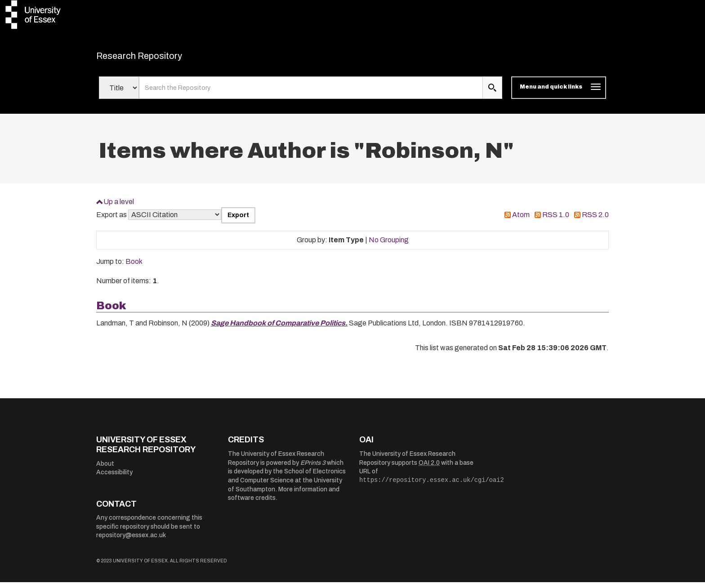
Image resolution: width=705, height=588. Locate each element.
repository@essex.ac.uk (131, 541)
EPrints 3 (313, 468)
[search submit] (492, 94)
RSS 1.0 (556, 220)
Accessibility (114, 478)
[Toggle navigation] (559, 94)
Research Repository (159, 58)
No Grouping (389, 245)
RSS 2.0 (595, 220)
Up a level (119, 207)
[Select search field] (119, 94)
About (105, 469)
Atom (521, 220)
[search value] (311, 94)
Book (134, 267)
